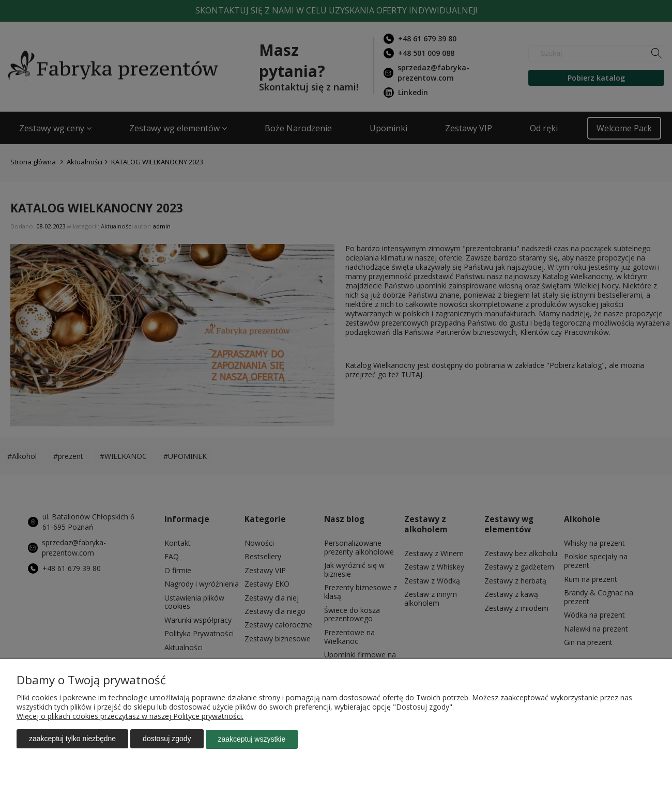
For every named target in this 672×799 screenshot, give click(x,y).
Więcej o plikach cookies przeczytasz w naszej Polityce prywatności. (130, 717)
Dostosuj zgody (167, 740)
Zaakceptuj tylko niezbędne (72, 740)
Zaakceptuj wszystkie (252, 740)
